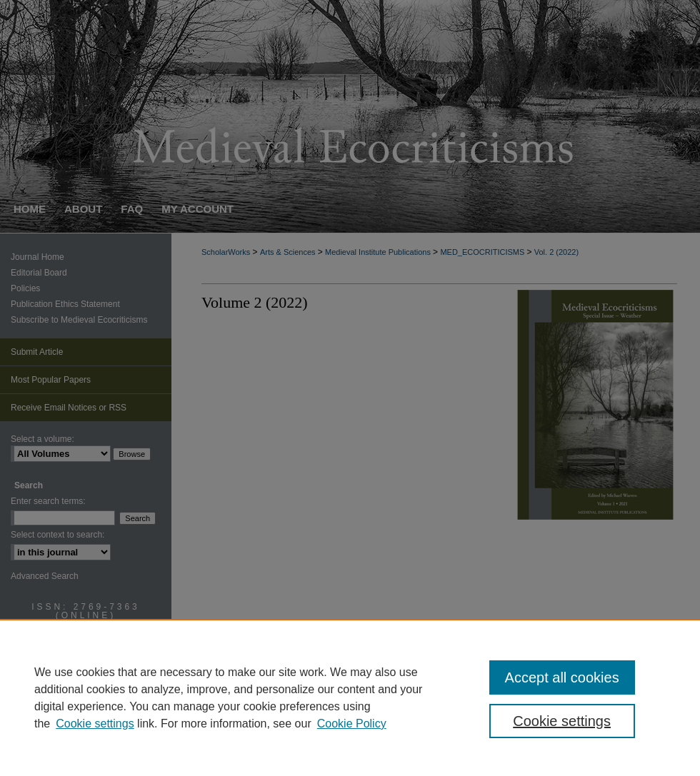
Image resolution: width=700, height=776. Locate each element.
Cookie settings (95, 724)
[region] (350, 697)
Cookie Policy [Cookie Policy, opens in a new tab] (352, 724)
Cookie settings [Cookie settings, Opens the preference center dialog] (562, 721)
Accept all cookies (562, 677)
